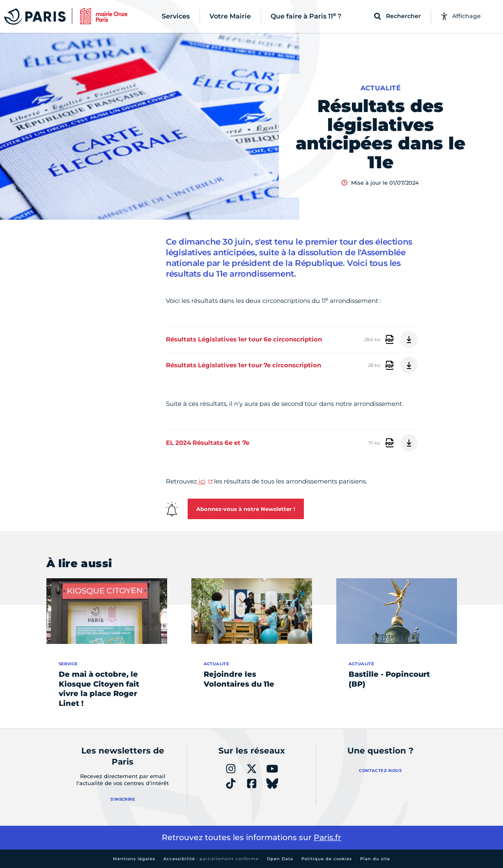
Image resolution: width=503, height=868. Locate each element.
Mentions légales (134, 859)
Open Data (280, 859)
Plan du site (375, 859)
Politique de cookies (327, 859)
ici (201, 481)
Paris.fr (327, 837)
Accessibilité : (211, 859)
